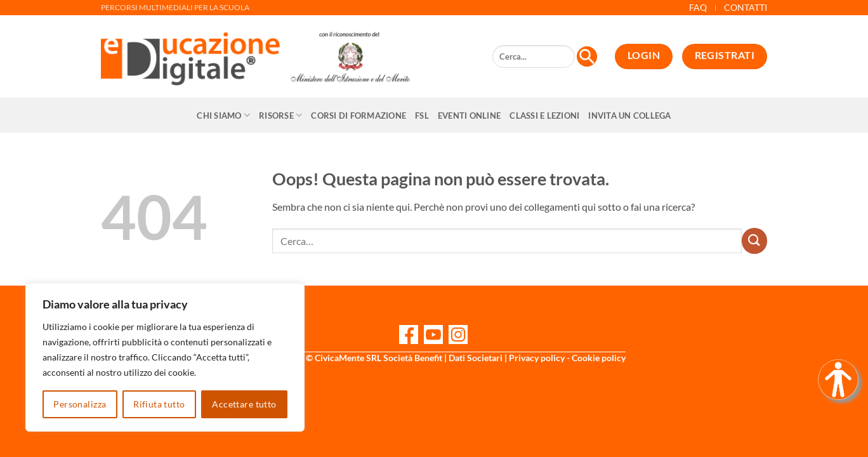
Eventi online (469, 116)
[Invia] (754, 241)
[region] (165, 357)
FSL (422, 116)
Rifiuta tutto (159, 404)
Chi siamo (223, 115)
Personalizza (80, 404)
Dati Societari (476, 358)
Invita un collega (629, 116)
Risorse (280, 115)
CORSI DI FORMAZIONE (358, 116)
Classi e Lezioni (544, 116)
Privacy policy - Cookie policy (567, 358)
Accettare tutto (244, 404)
